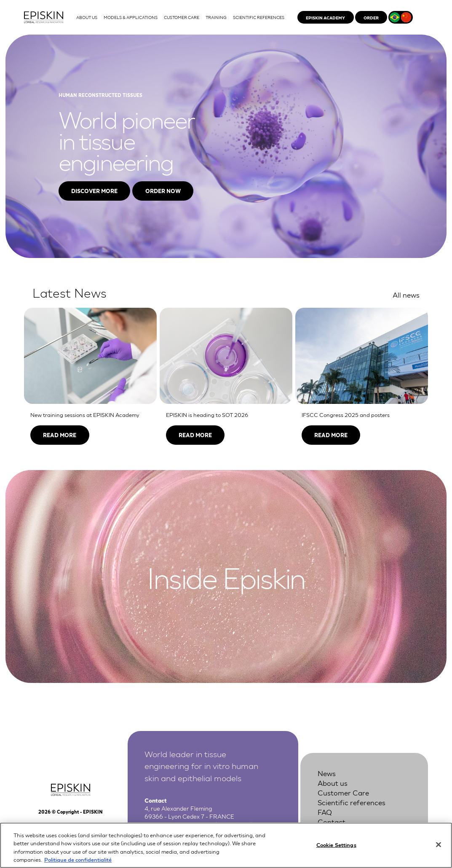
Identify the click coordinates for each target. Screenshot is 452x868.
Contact (332, 821)
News (327, 773)
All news (406, 294)
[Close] (439, 849)
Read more (60, 435)
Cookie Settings (336, 849)
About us (333, 783)
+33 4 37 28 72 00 (189, 824)
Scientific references (352, 802)
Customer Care (343, 792)
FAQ (325, 812)
